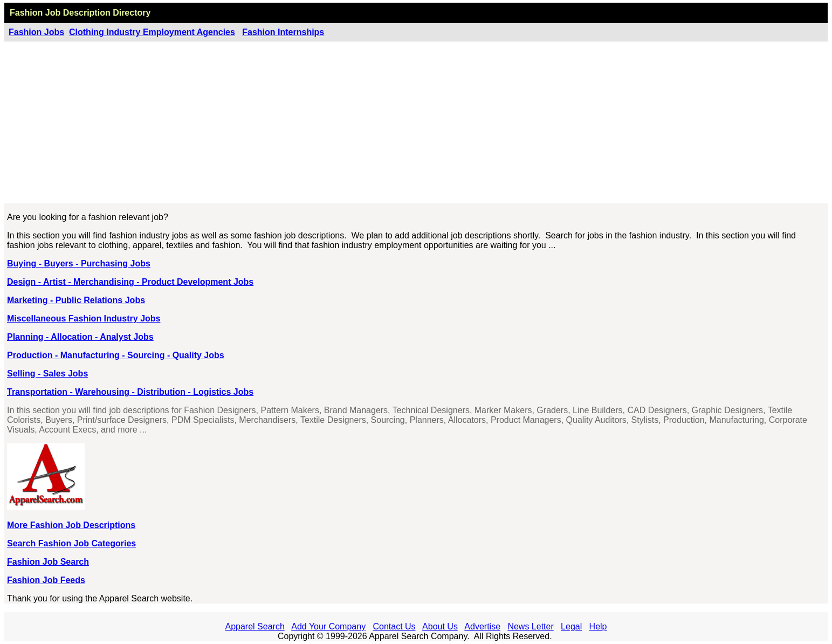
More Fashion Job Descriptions (71, 525)
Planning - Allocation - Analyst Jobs (80, 337)
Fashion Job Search (48, 562)
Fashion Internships (283, 32)
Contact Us (394, 626)
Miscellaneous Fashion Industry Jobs (84, 318)
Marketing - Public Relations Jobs (76, 300)
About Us (440, 626)
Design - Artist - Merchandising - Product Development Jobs (130, 282)
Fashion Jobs (36, 32)
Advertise (482, 626)
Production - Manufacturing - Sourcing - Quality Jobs (116, 355)
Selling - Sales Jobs (47, 374)
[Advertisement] (416, 122)
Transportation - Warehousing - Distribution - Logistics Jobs (130, 392)
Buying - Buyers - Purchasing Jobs (79, 263)
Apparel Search (255, 626)
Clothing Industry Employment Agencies (152, 32)
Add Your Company (328, 626)
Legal (571, 626)
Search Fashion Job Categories (71, 543)
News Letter (530, 626)
